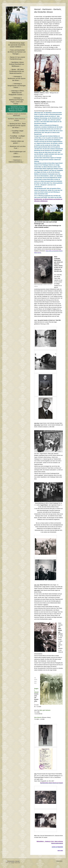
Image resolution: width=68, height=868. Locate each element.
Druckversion (10, 861)
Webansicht (59, 861)
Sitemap (17, 861)
